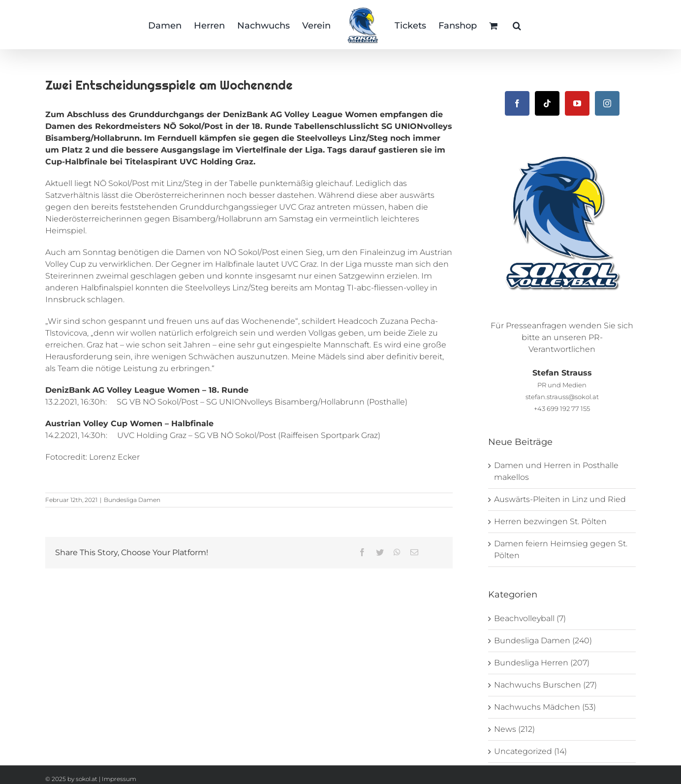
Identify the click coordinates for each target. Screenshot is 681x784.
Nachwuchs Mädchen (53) (545, 707)
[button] (517, 25)
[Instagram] (607, 103)
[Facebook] (517, 103)
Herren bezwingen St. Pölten (550, 521)
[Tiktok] (547, 103)
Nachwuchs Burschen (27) (545, 685)
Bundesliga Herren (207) (542, 663)
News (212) (514, 729)
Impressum (119, 779)
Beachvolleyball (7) (530, 618)
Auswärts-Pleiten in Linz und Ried (560, 499)
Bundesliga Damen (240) (543, 641)
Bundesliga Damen (132, 500)
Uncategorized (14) (530, 751)
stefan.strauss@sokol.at (562, 397)
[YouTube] (577, 103)
